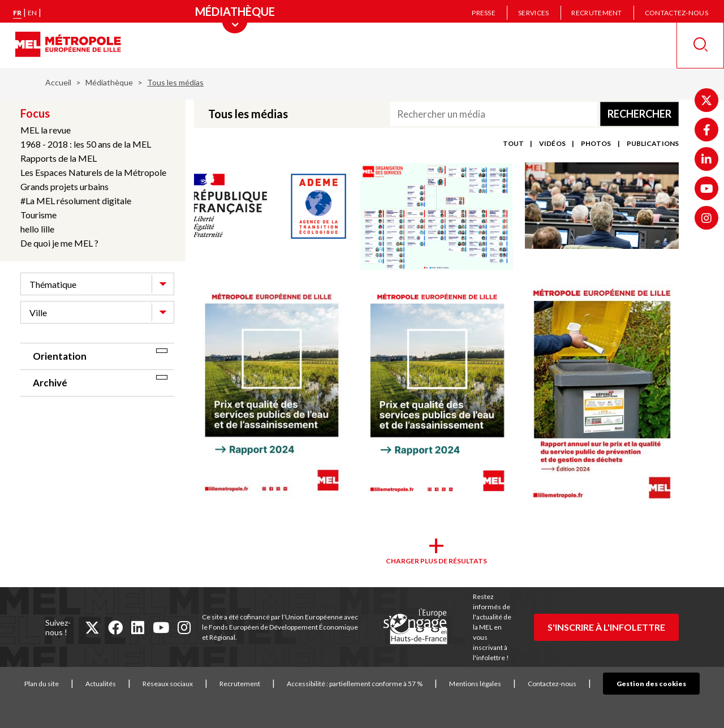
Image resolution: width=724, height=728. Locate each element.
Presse (484, 13)
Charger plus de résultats (436, 561)
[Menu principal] (235, 11)
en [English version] (32, 13)
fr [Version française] (17, 13)
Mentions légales (493, 684)
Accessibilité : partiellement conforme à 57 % (372, 684)
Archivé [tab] (50, 383)
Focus (35, 113)
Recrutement (596, 13)
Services (533, 13)
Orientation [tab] (60, 356)
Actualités (118, 684)
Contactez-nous (676, 13)
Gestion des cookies (651, 684)
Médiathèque (109, 82)
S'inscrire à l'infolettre (606, 627)
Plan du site (59, 684)
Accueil (58, 82)
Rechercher (639, 114)
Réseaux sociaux (185, 684)
